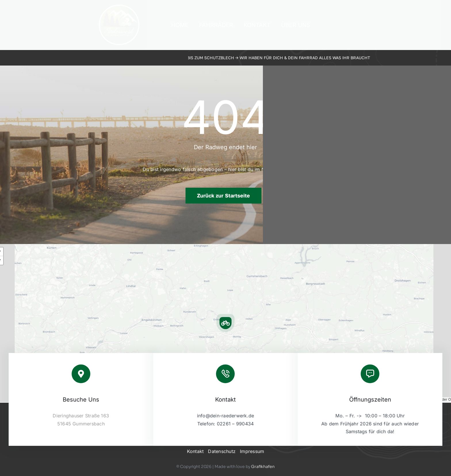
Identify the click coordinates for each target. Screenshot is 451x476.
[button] (225, 323)
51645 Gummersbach (81, 424)
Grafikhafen (263, 467)
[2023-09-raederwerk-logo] (119, 6)
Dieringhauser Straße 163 (81, 416)
